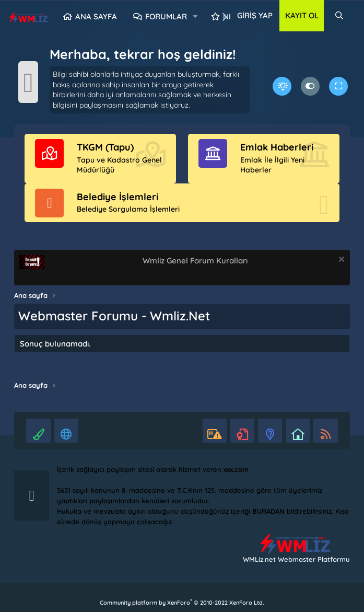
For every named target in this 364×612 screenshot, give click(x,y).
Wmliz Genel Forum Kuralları (195, 261)
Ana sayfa (96, 16)
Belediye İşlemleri (118, 197)
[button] (195, 17)
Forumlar (166, 16)
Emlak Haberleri (277, 147)
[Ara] (339, 16)
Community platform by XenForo (182, 603)
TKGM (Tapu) (105, 147)
